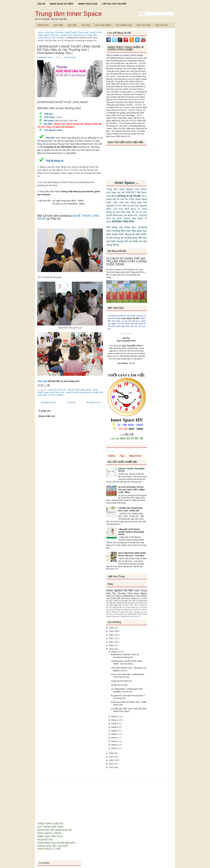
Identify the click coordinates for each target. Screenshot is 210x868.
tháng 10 (115, 720)
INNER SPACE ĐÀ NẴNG (62, 4)
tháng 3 (115, 741)
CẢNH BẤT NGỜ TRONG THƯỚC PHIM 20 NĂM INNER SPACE (131, 532)
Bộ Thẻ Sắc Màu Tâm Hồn (126, 601)
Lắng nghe (42, 381)
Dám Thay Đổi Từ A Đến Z (138, 610)
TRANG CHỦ (43, 25)
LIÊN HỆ (41, 4)
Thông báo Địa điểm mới (121, 681)
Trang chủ (71, 402)
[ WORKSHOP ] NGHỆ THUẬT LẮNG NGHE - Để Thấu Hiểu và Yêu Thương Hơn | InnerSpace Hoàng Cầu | (70, 50)
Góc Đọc (86, 25)
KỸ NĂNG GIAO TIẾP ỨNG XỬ (129, 616)
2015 (111, 764)
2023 (111, 635)
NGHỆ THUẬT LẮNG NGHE (77, 32)
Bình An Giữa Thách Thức (128, 605)
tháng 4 (115, 738)
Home (41, 32)
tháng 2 (115, 745)
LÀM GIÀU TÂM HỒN (55, 32)
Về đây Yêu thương (119, 685)
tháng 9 (115, 723)
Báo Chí (140, 598)
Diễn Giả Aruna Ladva (127, 598)
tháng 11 (115, 716)
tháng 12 (115, 652)
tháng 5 (115, 734)
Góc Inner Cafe (124, 25)
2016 (111, 760)
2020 (111, 645)
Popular (112, 456)
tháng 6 (115, 731)
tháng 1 (115, 748)
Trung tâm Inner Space (68, 14)
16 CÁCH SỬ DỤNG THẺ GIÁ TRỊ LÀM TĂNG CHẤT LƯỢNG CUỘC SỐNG (127, 261)
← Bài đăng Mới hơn (47, 402)
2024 (111, 631)
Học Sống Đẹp (114, 616)
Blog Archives (135, 456)
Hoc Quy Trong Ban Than (118, 614)
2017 (111, 757)
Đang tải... (110, 451)
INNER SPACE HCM (88, 4)
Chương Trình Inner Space (132, 593)
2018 (111, 753)
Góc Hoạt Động (103, 25)
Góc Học (72, 25)
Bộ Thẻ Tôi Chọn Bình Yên (129, 607)
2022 (111, 638)
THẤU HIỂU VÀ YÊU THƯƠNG (51, 38)
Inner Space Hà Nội (130, 318)
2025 (111, 628)
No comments (70, 57)
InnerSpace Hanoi (45, 57)
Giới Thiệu (58, 25)
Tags (122, 456)
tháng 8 (115, 727)
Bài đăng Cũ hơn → (95, 402)
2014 (111, 767)
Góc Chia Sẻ (161, 25)
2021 (111, 642)
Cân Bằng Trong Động (121, 610)
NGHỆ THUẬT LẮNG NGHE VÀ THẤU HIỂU (79, 35)
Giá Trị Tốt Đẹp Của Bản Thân (117, 612)
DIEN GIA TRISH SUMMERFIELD (121, 596)
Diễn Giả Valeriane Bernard (120, 603)
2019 (111, 649)
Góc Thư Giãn (144, 25)
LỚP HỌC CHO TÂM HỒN (114, 4)
